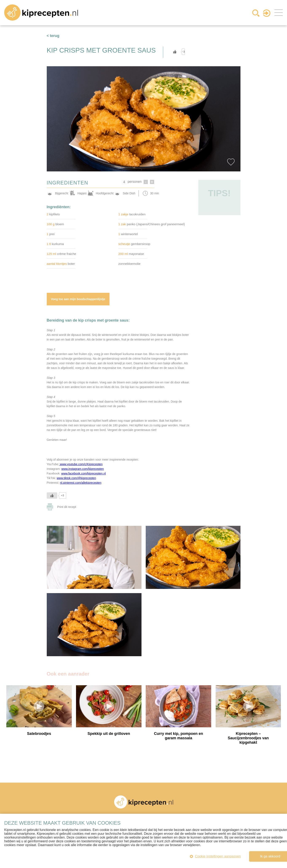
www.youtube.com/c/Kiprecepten (81, 464)
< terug (53, 36)
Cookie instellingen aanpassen (215, 856)
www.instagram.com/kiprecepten (83, 469)
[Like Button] (175, 52)
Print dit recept (67, 507)
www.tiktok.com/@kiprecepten (76, 478)
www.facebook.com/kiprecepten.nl (84, 473)
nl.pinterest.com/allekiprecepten (81, 483)
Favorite (231, 162)
